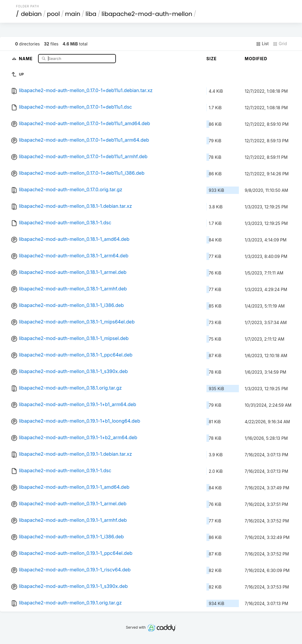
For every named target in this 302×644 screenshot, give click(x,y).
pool (53, 14)
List (262, 44)
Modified (256, 59)
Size (212, 59)
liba (91, 14)
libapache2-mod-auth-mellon (147, 14)
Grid (280, 44)
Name (26, 58)
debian (31, 14)
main (73, 14)
